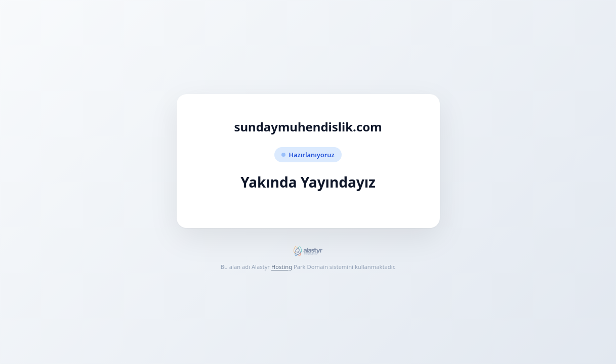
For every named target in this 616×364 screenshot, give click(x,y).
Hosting (282, 267)
